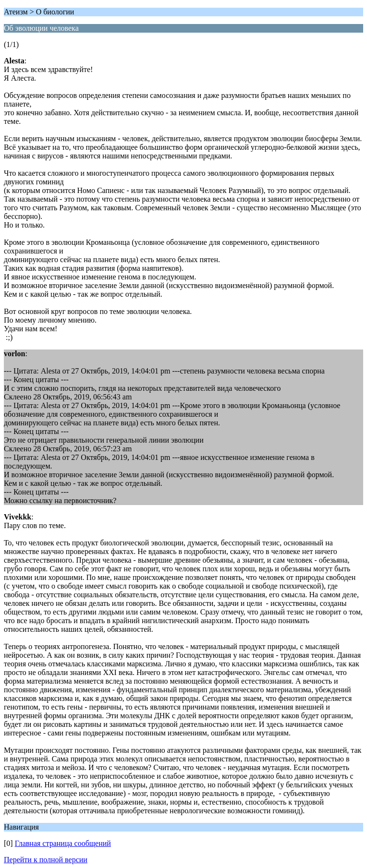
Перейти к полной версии (46, 860)
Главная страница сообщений (63, 843)
